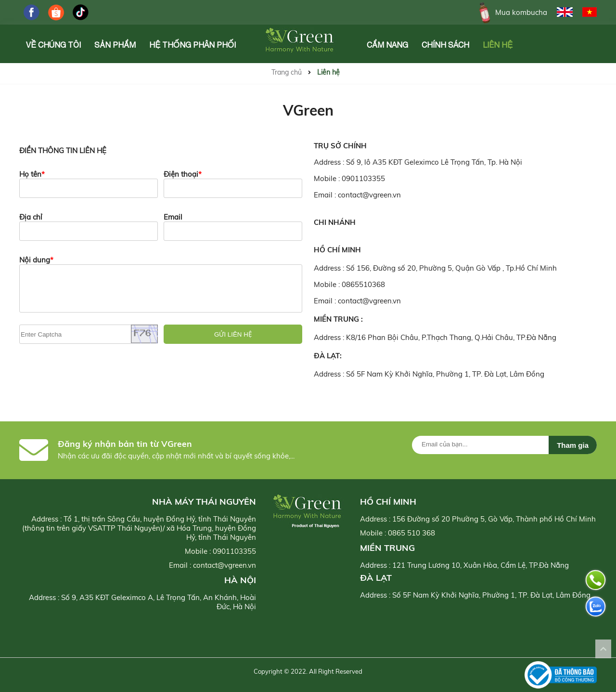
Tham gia (573, 445)
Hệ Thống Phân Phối (192, 45)
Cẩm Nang (387, 45)
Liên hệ (498, 45)
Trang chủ (287, 72)
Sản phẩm (115, 45)
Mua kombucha (511, 12)
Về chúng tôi (53, 45)
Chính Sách (445, 45)
